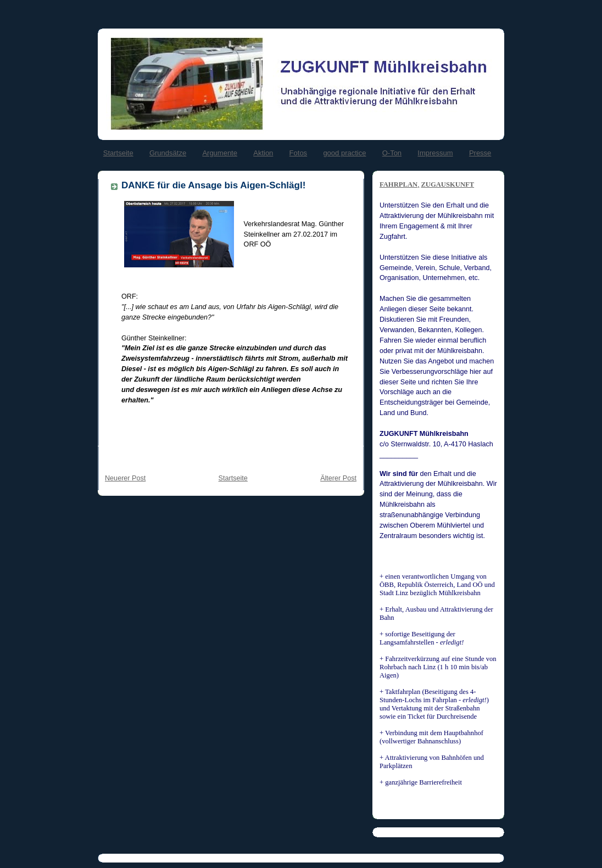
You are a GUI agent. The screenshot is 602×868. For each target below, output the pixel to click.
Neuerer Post (125, 478)
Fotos (299, 153)
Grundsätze (168, 153)
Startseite (118, 153)
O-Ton (392, 153)
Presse (480, 153)
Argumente (220, 153)
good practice (344, 153)
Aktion (263, 153)
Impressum (435, 153)
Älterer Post (338, 478)
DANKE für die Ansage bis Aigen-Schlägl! (213, 185)
